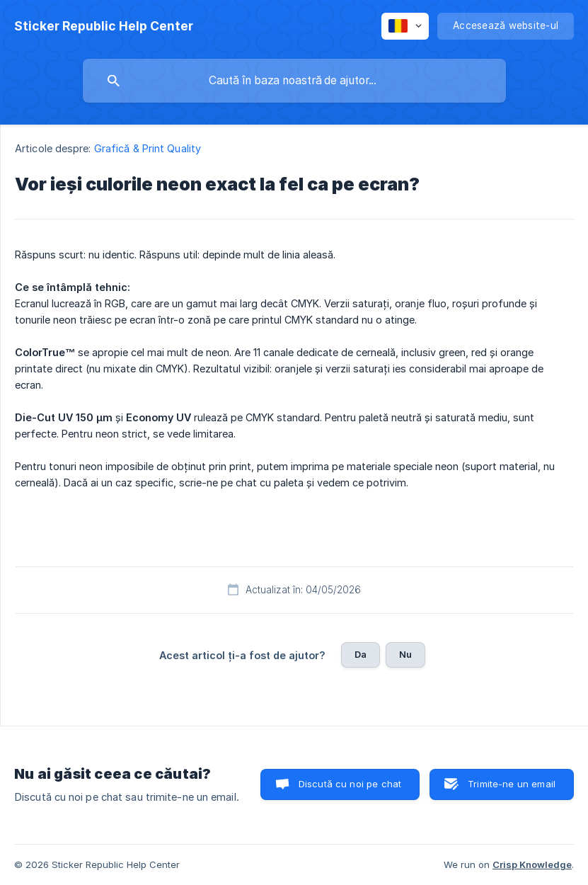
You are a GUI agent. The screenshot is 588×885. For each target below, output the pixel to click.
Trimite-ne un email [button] (512, 784)
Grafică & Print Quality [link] (148, 148)
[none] (104, 26)
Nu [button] (405, 654)
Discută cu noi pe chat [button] (350, 784)
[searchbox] (294, 81)
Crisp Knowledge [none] (532, 864)
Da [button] (361, 654)
